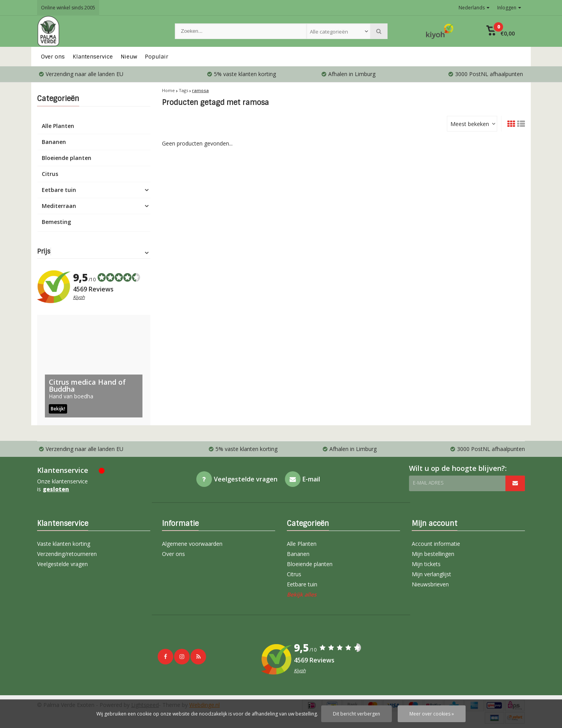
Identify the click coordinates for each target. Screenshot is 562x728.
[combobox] (338, 31)
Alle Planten (58, 126)
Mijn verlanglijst (431, 574)
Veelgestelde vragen (62, 564)
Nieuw (129, 57)
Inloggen (509, 8)
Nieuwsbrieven (430, 584)
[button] (501, 31)
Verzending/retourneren (67, 554)
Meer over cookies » (432, 714)
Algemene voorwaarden (192, 544)
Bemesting (56, 222)
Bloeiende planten (67, 158)
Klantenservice (93, 57)
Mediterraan (59, 206)
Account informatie (436, 544)
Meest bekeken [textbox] (470, 124)
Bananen (54, 142)
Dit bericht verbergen (357, 714)
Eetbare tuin (59, 190)
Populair (157, 57)
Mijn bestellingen (433, 554)
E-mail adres (428, 483)
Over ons (53, 57)
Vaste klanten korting (64, 544)
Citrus (50, 174)
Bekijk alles (302, 594)
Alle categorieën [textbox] (329, 32)
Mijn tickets (426, 564)
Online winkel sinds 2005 (68, 8)
